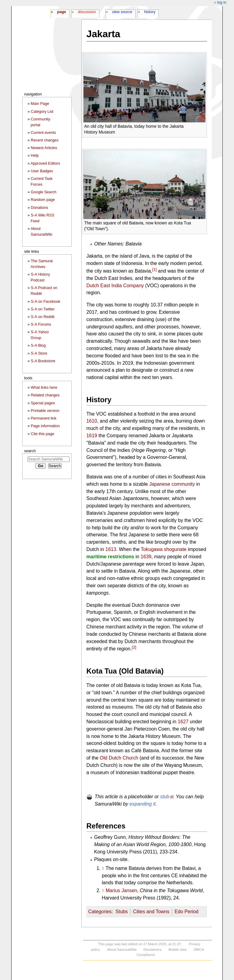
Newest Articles (44, 148)
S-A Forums (41, 324)
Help (35, 156)
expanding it (143, 804)
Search (30, 451)
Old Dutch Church (119, 758)
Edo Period (186, 912)
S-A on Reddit (43, 317)
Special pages (43, 403)
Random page (43, 200)
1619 (92, 436)
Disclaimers (152, 950)
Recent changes (45, 140)
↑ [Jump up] (103, 868)
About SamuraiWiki (122, 950)
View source (122, 12)
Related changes (45, 395)
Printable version (45, 411)
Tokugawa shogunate (164, 549)
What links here (44, 388)
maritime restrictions (110, 557)
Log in (222, 2)
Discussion (87, 12)
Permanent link (44, 418)
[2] (134, 647)
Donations (39, 208)
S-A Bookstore (43, 361)
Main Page (40, 104)
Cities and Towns (151, 912)
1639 (146, 557)
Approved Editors (45, 163)
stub (165, 797)
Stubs (122, 912)
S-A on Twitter (43, 309)
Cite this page (43, 434)
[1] (154, 269)
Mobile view (178, 950)
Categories (100, 912)
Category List (42, 112)
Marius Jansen (121, 891)
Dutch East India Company (115, 286)
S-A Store (39, 353)
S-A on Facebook (46, 302)
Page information (45, 426)
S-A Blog (38, 345)
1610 (92, 421)
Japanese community (172, 484)
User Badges (42, 171)
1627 (183, 722)
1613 (111, 549)
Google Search (44, 192)
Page (61, 12)
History (150, 12)
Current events (43, 133)
